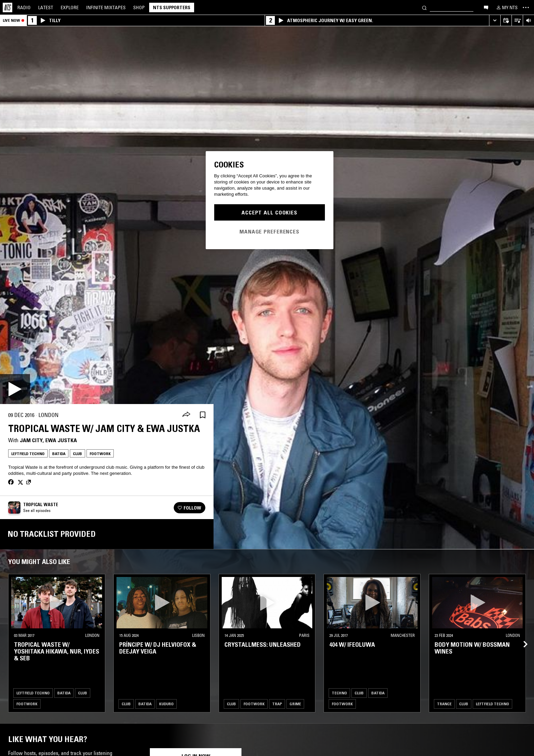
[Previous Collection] (521, 636)
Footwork (100, 454)
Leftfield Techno (28, 454)
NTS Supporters (172, 7)
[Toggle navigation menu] (526, 7)
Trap (277, 704)
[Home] (7, 7)
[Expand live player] (495, 21)
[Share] (186, 415)
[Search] (424, 7)
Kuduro (166, 704)
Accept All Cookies (269, 212)
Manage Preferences (269, 231)
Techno (339, 693)
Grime (295, 704)
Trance (444, 704)
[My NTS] (506, 7)
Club (77, 454)
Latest (46, 7)
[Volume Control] (528, 21)
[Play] (15, 389)
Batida (59, 454)
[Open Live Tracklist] (517, 21)
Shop (139, 7)
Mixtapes (106, 7)
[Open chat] (486, 7)
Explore (70, 7)
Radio (24, 7)
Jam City (31, 440)
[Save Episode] (203, 415)
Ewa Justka (61, 440)
